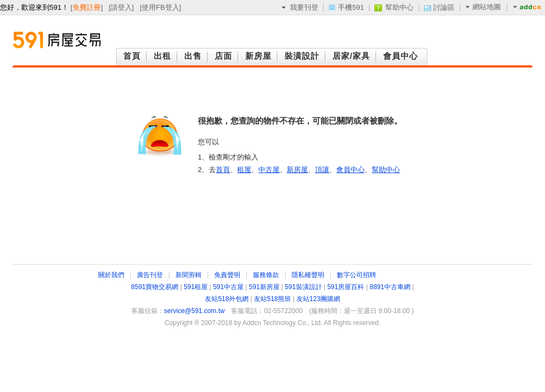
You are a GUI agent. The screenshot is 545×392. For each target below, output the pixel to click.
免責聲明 (227, 275)
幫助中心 (399, 7)
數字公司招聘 (356, 275)
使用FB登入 (161, 7)
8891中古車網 (390, 287)
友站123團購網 (318, 299)
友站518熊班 (272, 299)
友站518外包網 (227, 299)
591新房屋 (264, 287)
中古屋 (269, 170)
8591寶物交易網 (155, 287)
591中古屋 (228, 287)
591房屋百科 (346, 287)
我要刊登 (304, 7)
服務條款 (266, 275)
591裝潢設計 (304, 287)
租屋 (244, 170)
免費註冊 (87, 7)
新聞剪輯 (189, 275)
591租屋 (196, 287)
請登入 (121, 7)
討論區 (444, 7)
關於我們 (111, 275)
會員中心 (350, 170)
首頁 (223, 170)
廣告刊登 (150, 275)
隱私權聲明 (308, 275)
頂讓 (322, 170)
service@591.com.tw (195, 311)
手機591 (351, 7)
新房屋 (297, 170)
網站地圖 (483, 7)
